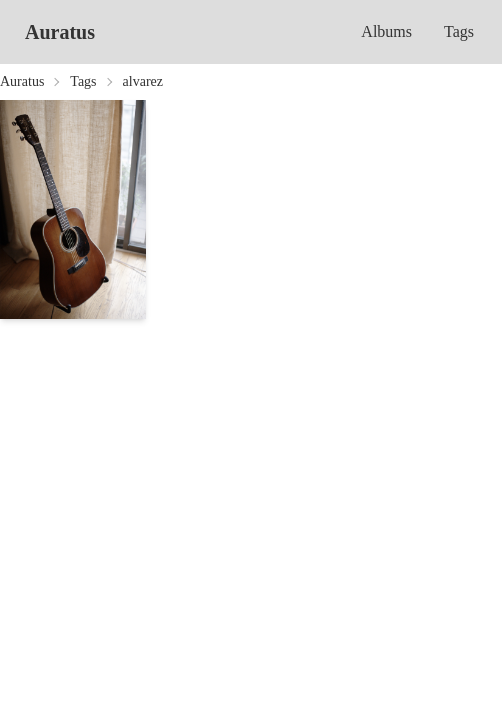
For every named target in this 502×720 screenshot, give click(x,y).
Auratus (60, 32)
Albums (386, 31)
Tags (459, 31)
